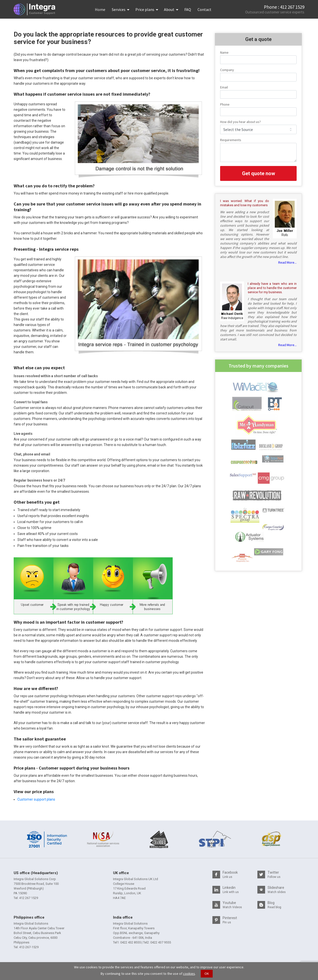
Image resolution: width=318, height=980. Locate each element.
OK (207, 974)
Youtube (232, 905)
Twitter (274, 875)
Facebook (230, 875)
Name (224, 52)
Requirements (231, 140)
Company (227, 70)
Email (224, 87)
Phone (225, 104)
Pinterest (230, 920)
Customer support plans (36, 799)
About (169, 9)
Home (102, 9)
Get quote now (258, 173)
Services (119, 9)
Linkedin (231, 890)
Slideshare (277, 890)
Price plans (145, 9)
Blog (274, 905)
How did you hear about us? (240, 122)
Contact (204, 9)
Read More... (287, 262)
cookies (189, 974)
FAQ (188, 9)
